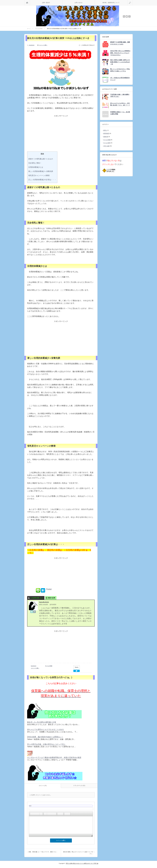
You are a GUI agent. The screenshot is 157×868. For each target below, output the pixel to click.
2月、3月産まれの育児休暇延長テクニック (120, 79)
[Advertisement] (61, 135)
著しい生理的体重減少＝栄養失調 (41, 171)
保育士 (105, 130)
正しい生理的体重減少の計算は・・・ (42, 180)
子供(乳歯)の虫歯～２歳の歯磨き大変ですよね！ (120, 96)
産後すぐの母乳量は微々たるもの (41, 159)
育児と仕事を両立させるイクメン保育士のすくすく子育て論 (82, 863)
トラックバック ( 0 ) (79, 786)
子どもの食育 (107, 143)
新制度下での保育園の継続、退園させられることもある (120, 43)
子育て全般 (106, 146)
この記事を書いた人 (37, 598)
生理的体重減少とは (36, 167)
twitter (127, 16)
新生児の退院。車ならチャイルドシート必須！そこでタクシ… (78, 853)
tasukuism (32, 45)
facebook (129, 16)
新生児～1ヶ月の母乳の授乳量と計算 (42, 722)
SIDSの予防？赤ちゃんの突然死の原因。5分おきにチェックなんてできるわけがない (120, 53)
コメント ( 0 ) (43, 786)
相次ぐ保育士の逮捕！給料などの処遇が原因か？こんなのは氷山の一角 (120, 62)
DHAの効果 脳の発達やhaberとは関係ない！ (45, 737)
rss (124, 16)
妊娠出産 (106, 137)
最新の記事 (52, 598)
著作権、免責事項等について (111, 3)
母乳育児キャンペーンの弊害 (39, 175)
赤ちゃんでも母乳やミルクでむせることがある (45, 730)
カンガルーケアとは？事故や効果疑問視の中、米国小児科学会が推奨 (54, 758)
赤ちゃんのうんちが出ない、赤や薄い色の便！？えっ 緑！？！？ (120, 104)
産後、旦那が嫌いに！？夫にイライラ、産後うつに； (43, 852)
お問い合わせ (78, 3)
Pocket (49, 589)
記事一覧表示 (46, 3)
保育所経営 (106, 133)
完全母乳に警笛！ (35, 163)
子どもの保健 (49, 666)
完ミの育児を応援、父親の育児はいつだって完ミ (46, 744)
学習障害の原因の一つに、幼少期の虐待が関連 (120, 113)
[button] (32, 814)
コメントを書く (43, 45)
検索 (133, 1)
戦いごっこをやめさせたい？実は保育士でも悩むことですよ (120, 70)
